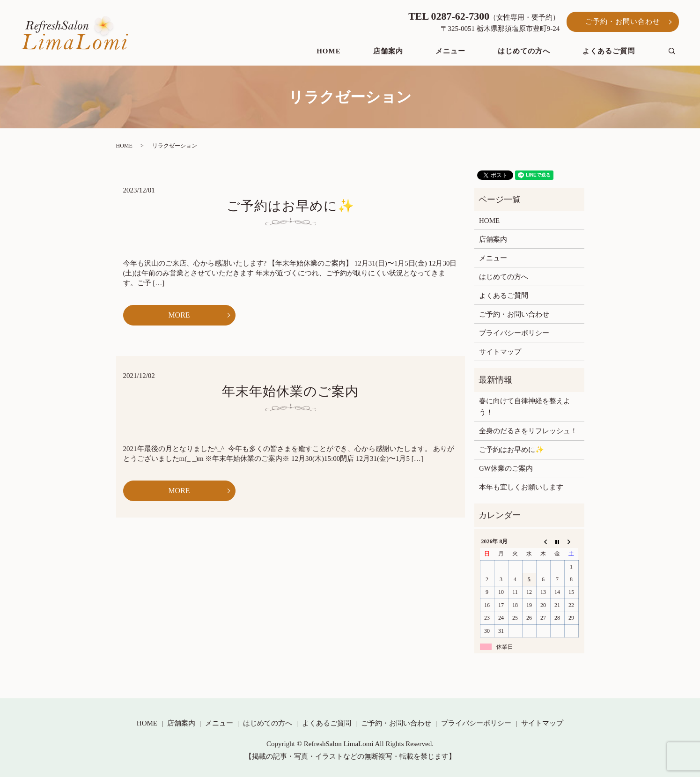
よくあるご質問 (609, 51)
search (678, 52)
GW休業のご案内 (506, 468)
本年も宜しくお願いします (521, 487)
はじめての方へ (524, 51)
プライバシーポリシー (514, 333)
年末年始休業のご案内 (290, 391)
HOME (329, 51)
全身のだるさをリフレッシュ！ (528, 431)
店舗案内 (388, 51)
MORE (179, 315)
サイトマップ (500, 352)
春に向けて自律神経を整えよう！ (525, 407)
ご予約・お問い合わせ (623, 22)
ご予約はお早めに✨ (291, 206)
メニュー (450, 51)
